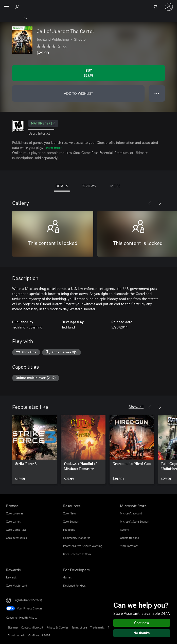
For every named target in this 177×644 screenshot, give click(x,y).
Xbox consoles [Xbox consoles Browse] (15, 513)
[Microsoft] (88, 4)
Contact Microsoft (32, 627)
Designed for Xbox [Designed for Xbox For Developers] (74, 585)
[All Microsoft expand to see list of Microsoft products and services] (6, 7)
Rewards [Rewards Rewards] (11, 577)
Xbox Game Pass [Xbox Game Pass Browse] (16, 530)
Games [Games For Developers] (67, 577)
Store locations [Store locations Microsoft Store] (129, 546)
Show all (136, 407)
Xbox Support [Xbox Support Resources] (71, 521)
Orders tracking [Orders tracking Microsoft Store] (129, 538)
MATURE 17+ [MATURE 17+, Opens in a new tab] (43, 123)
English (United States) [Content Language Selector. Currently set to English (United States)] (28, 600)
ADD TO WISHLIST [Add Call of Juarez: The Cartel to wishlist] (78, 93)
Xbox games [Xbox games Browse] (13, 521)
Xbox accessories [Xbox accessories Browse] (16, 538)
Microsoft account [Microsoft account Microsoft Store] (131, 513)
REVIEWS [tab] (89, 186)
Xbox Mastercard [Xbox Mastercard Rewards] (16, 585)
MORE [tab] (115, 186)
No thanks (142, 633)
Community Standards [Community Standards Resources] (77, 538)
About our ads (16, 635)
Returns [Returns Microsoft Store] (125, 530)
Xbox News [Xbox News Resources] (70, 513)
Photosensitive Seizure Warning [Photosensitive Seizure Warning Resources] (83, 546)
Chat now (142, 623)
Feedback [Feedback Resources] (69, 530)
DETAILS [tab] (62, 186)
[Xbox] (13, 18)
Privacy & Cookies (57, 627)
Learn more (53, 147)
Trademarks (98, 627)
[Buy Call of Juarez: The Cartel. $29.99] (88, 73)
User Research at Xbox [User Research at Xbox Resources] (77, 554)
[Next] (160, 203)
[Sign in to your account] (169, 7)
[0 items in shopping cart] (157, 7)
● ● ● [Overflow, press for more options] (157, 93)
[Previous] (150, 203)
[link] (34, 449)
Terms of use (79, 627)
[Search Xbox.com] (18, 7)
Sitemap (13, 627)
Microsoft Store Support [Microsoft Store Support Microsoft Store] (135, 521)
